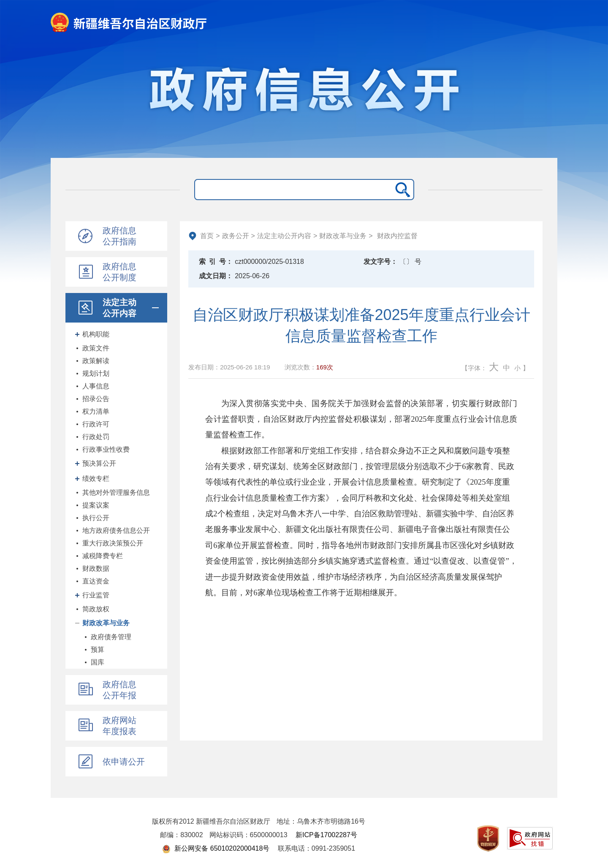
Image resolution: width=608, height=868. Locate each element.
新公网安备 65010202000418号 (216, 848)
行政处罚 (96, 437)
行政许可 (96, 424)
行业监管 (96, 595)
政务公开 (236, 236)
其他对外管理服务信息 (116, 492)
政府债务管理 (111, 637)
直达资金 (96, 581)
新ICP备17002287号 (326, 835)
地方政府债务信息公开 (116, 530)
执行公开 (96, 518)
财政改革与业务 (106, 623)
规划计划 (96, 373)
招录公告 (96, 399)
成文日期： (216, 276)
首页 (207, 236)
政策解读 (96, 361)
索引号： (216, 262)
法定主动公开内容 (284, 236)
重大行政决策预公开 (113, 543)
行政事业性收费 (106, 449)
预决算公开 (99, 463)
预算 (98, 650)
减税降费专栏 (103, 556)
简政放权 (96, 609)
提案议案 (96, 505)
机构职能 (96, 334)
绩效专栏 (96, 479)
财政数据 (96, 568)
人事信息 (96, 386)
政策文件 (96, 348)
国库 (98, 662)
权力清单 (96, 411)
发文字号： (380, 262)
